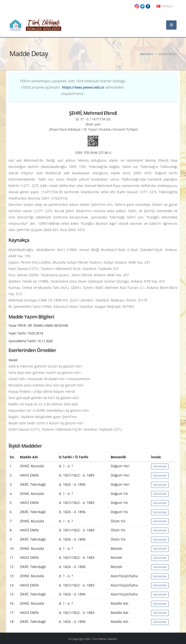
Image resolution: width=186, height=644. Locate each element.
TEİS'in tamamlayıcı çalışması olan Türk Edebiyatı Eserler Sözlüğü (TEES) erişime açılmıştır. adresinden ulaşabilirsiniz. (73, 87)
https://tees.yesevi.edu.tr (83, 87)
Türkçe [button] (165, 6)
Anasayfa (147, 54)
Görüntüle (160, 466)
